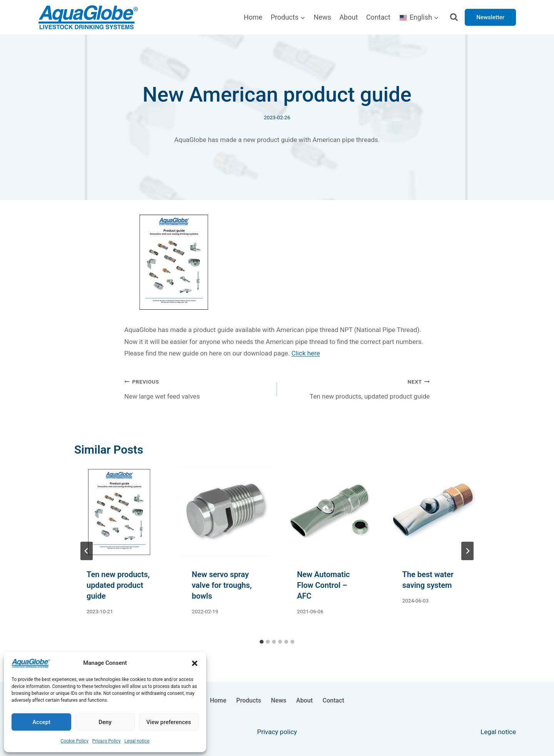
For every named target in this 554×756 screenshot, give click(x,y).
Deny (105, 722)
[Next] (467, 551)
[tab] (262, 642)
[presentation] (119, 512)
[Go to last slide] (87, 551)
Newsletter (490, 17)
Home (253, 17)
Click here (305, 353)
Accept (41, 722)
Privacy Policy (107, 741)
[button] (195, 663)
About (349, 17)
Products (249, 700)
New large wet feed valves (197, 388)
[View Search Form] (454, 18)
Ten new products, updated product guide (357, 388)
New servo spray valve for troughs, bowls (222, 585)
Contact (378, 17)
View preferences (169, 722)
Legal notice (137, 741)
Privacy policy (277, 732)
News (322, 17)
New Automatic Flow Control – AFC (323, 585)
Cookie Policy (75, 741)
